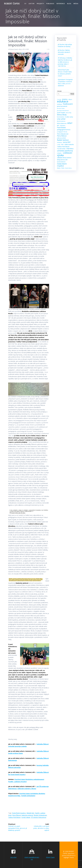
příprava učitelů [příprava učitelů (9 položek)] (61, 138)
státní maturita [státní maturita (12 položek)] (69, 144)
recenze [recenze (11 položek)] (59, 142)
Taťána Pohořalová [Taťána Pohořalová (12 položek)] (63, 147)
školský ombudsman (40, 815)
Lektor (32, 4)
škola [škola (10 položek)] (63, 168)
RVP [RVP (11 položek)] (62, 144)
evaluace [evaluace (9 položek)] (60, 104)
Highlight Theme (69, 857)
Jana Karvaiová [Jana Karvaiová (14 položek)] (62, 106)
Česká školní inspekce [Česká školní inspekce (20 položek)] (62, 165)
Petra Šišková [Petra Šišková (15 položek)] (62, 136)
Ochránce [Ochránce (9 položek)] (63, 126)
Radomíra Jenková (27, 815)
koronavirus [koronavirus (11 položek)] (61, 117)
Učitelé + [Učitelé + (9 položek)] (60, 153)
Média (76, 4)
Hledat (59, 91)
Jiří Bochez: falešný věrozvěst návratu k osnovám (64, 52)
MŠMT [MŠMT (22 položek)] (70, 123)
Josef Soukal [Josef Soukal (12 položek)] (61, 113)
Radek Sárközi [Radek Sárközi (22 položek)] (63, 140)
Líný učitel (13, 857)
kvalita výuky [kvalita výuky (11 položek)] (69, 117)
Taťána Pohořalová (14, 817)
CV (25, 4)
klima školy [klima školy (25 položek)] (62, 115)
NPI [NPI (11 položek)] (58, 125)
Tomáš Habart (26, 817)
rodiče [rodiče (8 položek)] (59, 145)
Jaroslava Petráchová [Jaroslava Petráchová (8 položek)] (63, 111)
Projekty (40, 4)
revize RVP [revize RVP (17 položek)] (67, 142)
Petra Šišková (16, 815)
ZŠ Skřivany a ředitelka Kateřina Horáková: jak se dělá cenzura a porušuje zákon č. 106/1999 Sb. (65, 62)
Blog (69, 4)
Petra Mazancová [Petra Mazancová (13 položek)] (63, 134)
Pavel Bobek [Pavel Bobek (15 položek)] (61, 128)
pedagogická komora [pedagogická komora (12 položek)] (64, 130)
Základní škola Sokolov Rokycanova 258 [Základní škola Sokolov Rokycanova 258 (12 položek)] (64, 159)
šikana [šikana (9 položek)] (59, 168)
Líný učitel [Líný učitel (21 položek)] (61, 119)
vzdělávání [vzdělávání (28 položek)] (67, 153)
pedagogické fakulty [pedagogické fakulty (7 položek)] (62, 132)
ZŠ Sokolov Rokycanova (39, 817)
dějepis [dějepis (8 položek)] (70, 99)
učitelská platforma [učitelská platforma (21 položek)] (65, 151)
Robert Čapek (14, 49)
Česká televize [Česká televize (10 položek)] (61, 162)
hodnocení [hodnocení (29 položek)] (68, 104)
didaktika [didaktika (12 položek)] (65, 99)
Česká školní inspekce (19, 813)
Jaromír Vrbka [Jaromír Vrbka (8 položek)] (61, 108)
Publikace (50, 4)
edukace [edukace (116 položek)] (63, 101)
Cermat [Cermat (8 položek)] (59, 99)
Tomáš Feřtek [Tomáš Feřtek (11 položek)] (61, 149)
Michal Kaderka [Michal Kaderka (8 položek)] (61, 121)
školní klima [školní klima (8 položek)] (68, 168)
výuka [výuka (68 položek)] (60, 155)
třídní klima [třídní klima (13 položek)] (70, 149)
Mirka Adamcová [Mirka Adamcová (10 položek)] (62, 123)
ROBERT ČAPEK (12, 4)
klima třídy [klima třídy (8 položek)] (68, 113)
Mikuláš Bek (30, 813)
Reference (61, 4)
